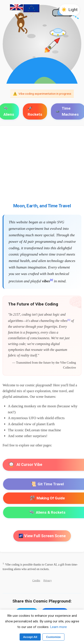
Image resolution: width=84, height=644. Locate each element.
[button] (69, 10)
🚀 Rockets (35, 111)
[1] (51, 280)
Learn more (58, 627)
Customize (53, 637)
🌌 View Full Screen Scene (42, 536)
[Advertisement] (42, 168)
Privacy (48, 580)
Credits (36, 580)
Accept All (30, 637)
